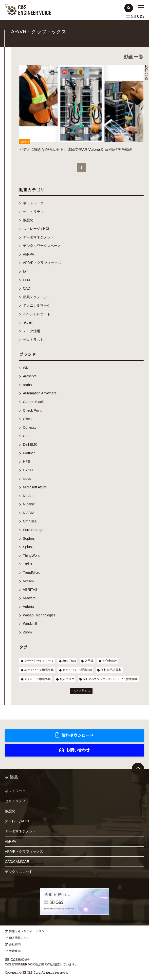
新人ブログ (67, 679)
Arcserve (30, 376)
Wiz (26, 368)
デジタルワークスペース (42, 246)
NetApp (29, 496)
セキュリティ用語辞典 (77, 670)
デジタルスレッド (19, 872)
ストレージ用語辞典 (37, 679)
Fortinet (29, 453)
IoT (25, 271)
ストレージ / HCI (36, 229)
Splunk (28, 547)
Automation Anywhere (40, 393)
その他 (28, 323)
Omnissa (30, 521)
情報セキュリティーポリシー (28, 931)
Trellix (28, 564)
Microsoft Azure (35, 487)
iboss (27, 479)
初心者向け (110, 661)
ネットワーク (33, 203)
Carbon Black (33, 402)
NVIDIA (29, 513)
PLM (27, 280)
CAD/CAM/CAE (17, 862)
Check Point (32, 410)
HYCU (28, 470)
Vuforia (28, 607)
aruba (27, 385)
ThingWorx (31, 555)
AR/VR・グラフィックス (42, 263)
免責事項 (15, 951)
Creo (27, 436)
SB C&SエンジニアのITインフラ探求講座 (110, 679)
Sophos (29, 538)
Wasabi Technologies (39, 615)
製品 (14, 777)
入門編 (89, 661)
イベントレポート (37, 314)
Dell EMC (30, 444)
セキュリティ (33, 212)
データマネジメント (38, 237)
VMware (29, 598)
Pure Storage (33, 530)
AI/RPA (28, 254)
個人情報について (21, 938)
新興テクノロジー (37, 297)
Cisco (27, 419)
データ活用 (32, 331)
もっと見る (80, 691)
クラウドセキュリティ (39, 661)
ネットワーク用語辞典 (39, 670)
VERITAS (30, 590)
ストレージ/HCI (17, 821)
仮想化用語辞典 (111, 670)
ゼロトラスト (33, 340)
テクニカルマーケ (37, 305)
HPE (27, 462)
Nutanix (29, 504)
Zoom (27, 632)
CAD (27, 288)
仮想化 (28, 220)
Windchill (30, 624)
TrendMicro (32, 573)
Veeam (28, 581)
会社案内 (15, 944)
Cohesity (30, 427)
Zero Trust (69, 661)
